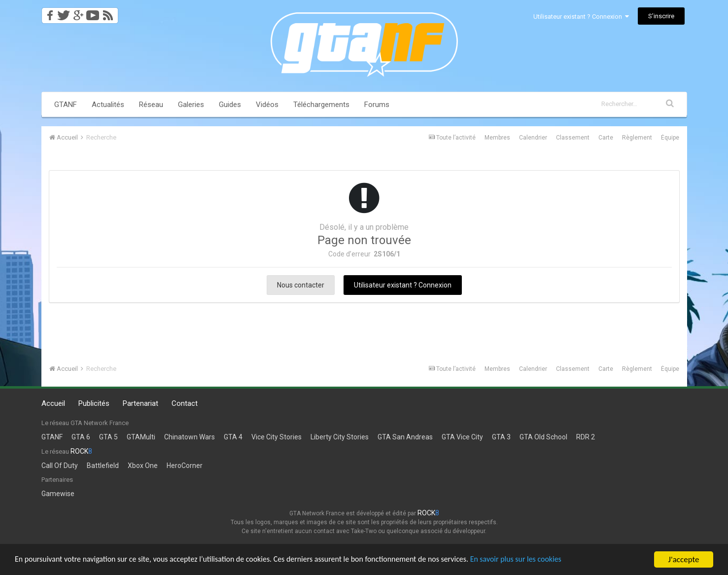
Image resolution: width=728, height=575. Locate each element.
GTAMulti (141, 437)
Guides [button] (230, 105)
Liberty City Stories (340, 437)
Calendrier (533, 138)
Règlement (637, 138)
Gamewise (58, 494)
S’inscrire (661, 16)
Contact (185, 403)
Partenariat (140, 403)
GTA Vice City (462, 437)
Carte (606, 138)
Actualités (108, 105)
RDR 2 (586, 437)
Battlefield (103, 466)
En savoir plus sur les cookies (550, 560)
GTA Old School (543, 437)
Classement (573, 138)
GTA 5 (108, 437)
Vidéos (267, 105)
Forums (377, 105)
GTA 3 (501, 437)
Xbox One (143, 466)
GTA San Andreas (405, 437)
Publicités (94, 403)
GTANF (66, 105)
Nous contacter (301, 285)
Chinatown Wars (190, 437)
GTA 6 (81, 437)
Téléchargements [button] (321, 105)
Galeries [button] (191, 105)
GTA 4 (233, 437)
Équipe (670, 138)
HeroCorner (185, 466)
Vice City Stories (277, 437)
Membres (497, 138)
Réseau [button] (151, 105)
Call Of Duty (60, 466)
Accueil (53, 403)
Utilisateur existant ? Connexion (581, 17)
